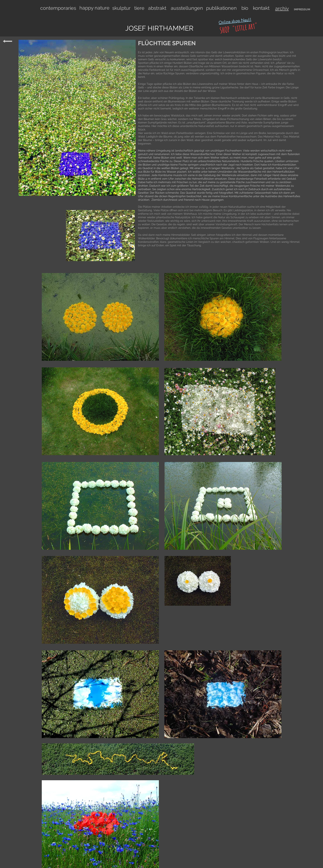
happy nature (94, 8)
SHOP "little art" (238, 28)
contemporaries (58, 8)
